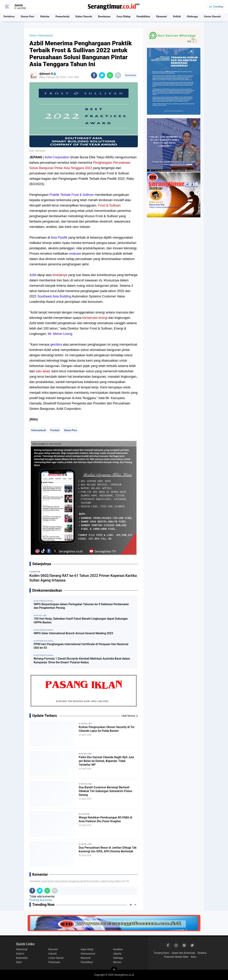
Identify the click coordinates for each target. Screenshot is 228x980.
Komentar (130, 75)
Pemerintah (64, 17)
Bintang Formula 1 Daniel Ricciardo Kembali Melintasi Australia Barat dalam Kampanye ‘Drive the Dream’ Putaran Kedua (82, 660)
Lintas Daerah (56, 958)
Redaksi (202, 953)
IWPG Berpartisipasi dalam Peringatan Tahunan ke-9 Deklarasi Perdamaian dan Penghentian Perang (81, 606)
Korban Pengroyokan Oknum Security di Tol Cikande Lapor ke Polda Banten (104, 732)
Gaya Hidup (128, 17)
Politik (183, 17)
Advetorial (22, 949)
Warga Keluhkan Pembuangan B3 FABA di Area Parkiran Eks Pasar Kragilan (105, 823)
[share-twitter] (102, 75)
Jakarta (117, 954)
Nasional (86, 958)
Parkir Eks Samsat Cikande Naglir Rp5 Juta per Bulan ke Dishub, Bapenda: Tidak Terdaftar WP (105, 762)
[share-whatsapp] (110, 75)
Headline (86, 724)
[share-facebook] (94, 75)
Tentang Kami (161, 953)
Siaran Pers (28, 17)
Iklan (194, 957)
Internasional (39, 430)
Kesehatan (108, 17)
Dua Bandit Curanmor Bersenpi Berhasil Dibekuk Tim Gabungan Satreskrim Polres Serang (104, 792)
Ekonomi (167, 17)
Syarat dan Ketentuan (183, 953)
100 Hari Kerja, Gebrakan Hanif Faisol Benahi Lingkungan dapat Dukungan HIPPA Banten (81, 621)
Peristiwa (9, 17)
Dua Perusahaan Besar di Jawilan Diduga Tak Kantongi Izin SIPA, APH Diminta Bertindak (107, 853)
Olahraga (199, 17)
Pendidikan (148, 17)
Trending (218, 7)
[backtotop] (114, 970)
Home (33, 35)
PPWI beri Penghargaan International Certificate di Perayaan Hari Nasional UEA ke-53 (81, 646)
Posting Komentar (41, 900)
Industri (53, 954)
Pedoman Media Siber (176, 957)
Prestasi (55, 430)
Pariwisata (54, 962)
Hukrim (46, 17)
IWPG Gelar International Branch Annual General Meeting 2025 (73, 633)
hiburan (117, 962)
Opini (19, 962)
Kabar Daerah (86, 17)
